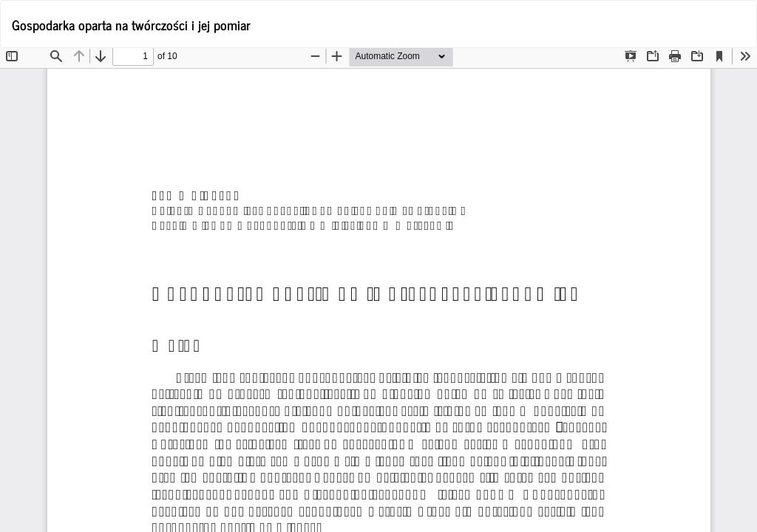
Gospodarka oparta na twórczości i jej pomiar (131, 24)
